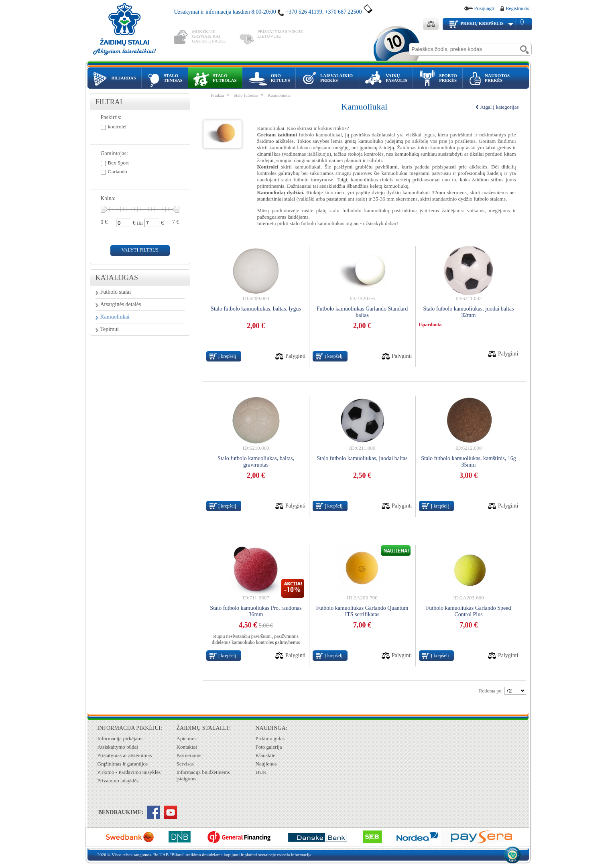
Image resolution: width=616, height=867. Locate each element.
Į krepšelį (227, 356)
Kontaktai (187, 747)
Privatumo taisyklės (118, 781)
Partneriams (189, 755)
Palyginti (296, 356)
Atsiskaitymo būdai (118, 747)
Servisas (185, 764)
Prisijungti (484, 8)
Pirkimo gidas (270, 738)
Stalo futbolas (246, 95)
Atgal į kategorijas (499, 107)
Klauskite (266, 755)
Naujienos (266, 764)
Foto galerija (269, 747)
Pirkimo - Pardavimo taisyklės (129, 772)
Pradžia (218, 95)
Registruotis (517, 8)
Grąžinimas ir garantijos (123, 764)
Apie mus (187, 738)
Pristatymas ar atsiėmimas (125, 755)
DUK (261, 772)
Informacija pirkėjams (121, 738)
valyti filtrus (140, 250)
